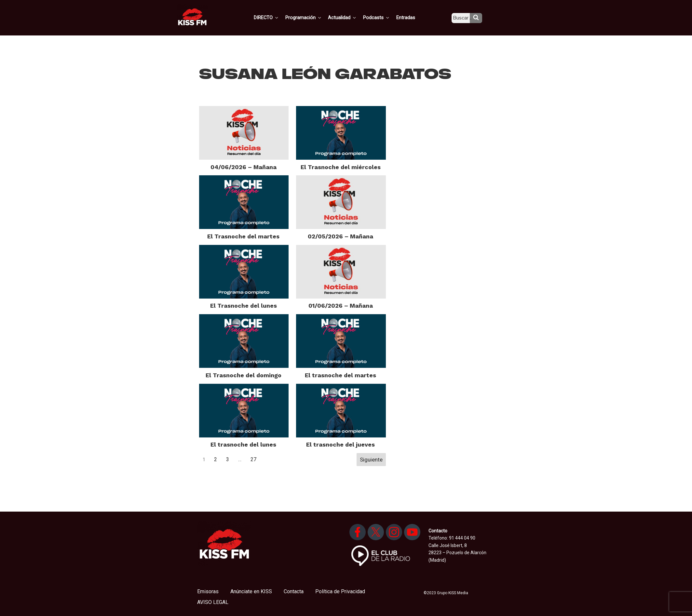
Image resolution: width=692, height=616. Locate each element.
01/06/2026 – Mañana (341, 306)
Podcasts (383, 17)
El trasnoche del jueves (340, 444)
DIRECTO (277, 17)
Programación (312, 17)
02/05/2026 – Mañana (340, 236)
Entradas (411, 17)
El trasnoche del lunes (243, 444)
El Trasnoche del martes (243, 236)
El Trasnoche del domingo (244, 375)
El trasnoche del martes (340, 375)
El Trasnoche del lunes (244, 306)
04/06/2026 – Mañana (244, 167)
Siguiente (371, 460)
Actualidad (350, 17)
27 (253, 459)
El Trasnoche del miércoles (341, 167)
